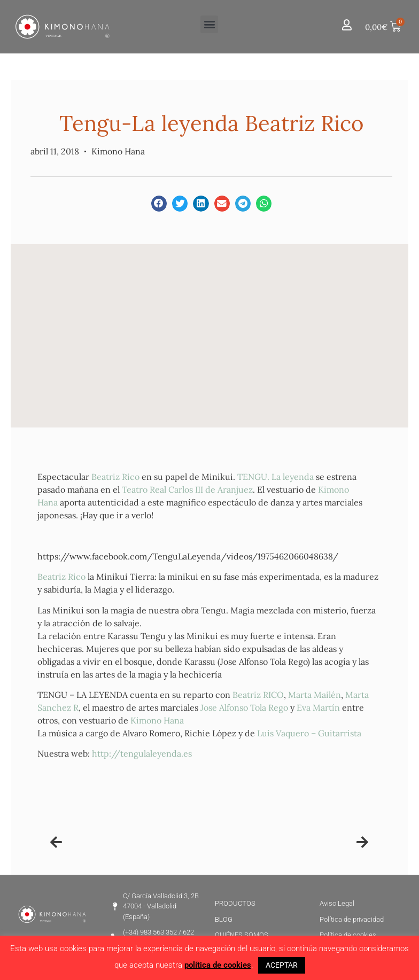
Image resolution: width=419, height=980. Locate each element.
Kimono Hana (157, 720)
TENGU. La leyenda (276, 477)
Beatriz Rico (115, 477)
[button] (209, 24)
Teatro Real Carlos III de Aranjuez (187, 489)
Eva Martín (318, 707)
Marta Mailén (315, 695)
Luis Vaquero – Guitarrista (309, 733)
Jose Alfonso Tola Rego (244, 707)
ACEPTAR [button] (282, 965)
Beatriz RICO (258, 695)
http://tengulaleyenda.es (142, 753)
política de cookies (218, 965)
